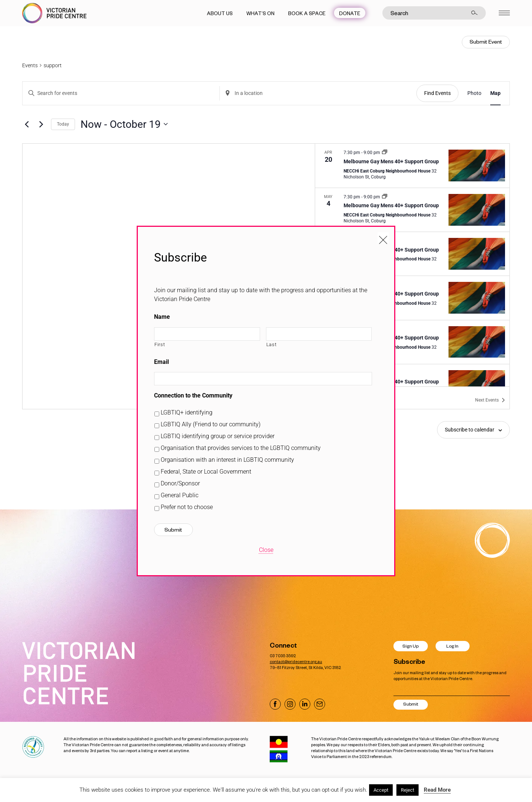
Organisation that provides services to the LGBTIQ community (241, 448)
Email (161, 362)
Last (272, 344)
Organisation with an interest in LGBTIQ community (227, 460)
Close (266, 550)
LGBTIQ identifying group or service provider (218, 436)
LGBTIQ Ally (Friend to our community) (211, 424)
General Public (180, 495)
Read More (437, 790)
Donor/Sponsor (180, 483)
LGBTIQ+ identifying (187, 412)
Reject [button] (407, 790)
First (160, 344)
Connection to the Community (193, 395)
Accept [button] (381, 790)
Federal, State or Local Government (206, 472)
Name (162, 317)
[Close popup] (383, 238)
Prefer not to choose (187, 507)
